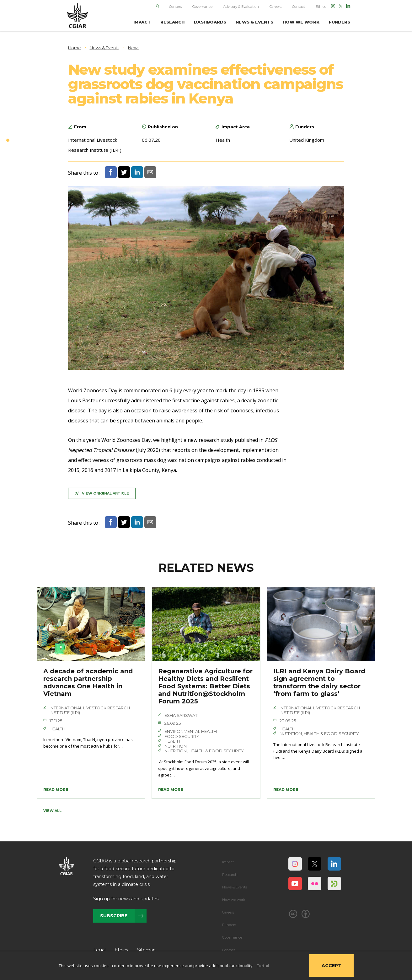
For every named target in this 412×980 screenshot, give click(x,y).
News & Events (235, 887)
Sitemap (146, 950)
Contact (299, 7)
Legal (99, 950)
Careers (276, 7)
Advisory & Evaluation (241, 7)
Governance (202, 7)
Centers (175, 7)
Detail (263, 966)
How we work (234, 900)
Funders (229, 925)
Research (230, 875)
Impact (228, 862)
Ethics (321, 7)
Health (223, 140)
